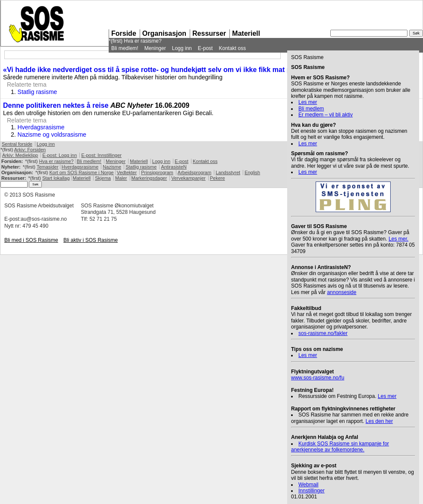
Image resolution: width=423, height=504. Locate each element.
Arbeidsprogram (194, 172)
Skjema (103, 178)
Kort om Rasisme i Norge (81, 172)
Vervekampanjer (188, 178)
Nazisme (112, 167)
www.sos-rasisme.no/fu (318, 378)
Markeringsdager (149, 178)
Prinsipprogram (157, 172)
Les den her (379, 421)
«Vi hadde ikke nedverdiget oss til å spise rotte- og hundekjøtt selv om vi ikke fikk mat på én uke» (163, 70)
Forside (124, 33)
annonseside (342, 292)
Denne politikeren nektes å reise (56, 105)
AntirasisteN (174, 167)
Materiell (246, 33)
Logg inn (182, 48)
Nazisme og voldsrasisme (52, 135)
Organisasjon (164, 33)
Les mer (308, 102)
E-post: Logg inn (60, 155)
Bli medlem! (125, 48)
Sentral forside (17, 144)
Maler (121, 178)
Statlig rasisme (38, 92)
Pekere (218, 178)
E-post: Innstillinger (101, 155)
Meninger (155, 48)
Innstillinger (312, 491)
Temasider (48, 167)
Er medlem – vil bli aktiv (326, 115)
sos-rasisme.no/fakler (323, 333)
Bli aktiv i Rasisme (91, 240)
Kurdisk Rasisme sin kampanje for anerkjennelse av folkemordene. (340, 447)
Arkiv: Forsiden (30, 150)
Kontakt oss (232, 48)
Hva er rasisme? (143, 41)
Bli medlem (311, 109)
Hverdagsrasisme (41, 127)
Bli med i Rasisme (31, 240)
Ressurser (209, 33)
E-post (205, 48)
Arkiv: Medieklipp (20, 155)
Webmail (308, 485)
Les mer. (398, 239)
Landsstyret (228, 172)
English (252, 172)
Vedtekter (127, 172)
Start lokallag (56, 178)
